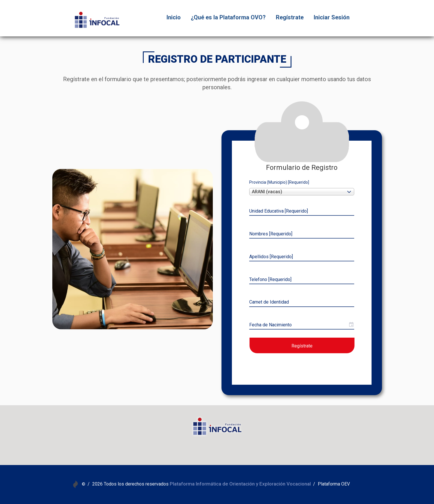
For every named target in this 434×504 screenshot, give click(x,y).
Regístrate (290, 17)
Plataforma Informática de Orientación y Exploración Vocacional (240, 484)
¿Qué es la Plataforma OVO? (228, 17)
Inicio (174, 17)
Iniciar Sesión (332, 17)
